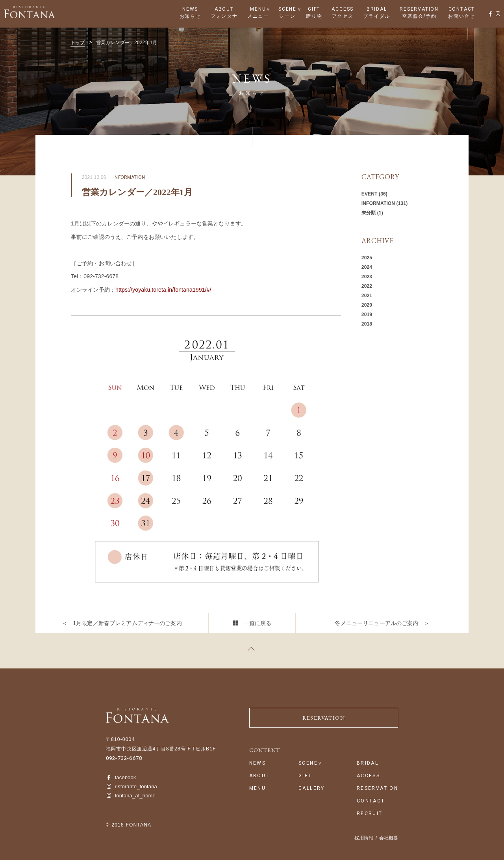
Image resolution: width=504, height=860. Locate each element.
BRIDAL (377, 9)
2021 (367, 296)
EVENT (370, 194)
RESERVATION (419, 9)
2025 (367, 258)
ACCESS (343, 9)
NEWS (190, 9)
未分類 (369, 213)
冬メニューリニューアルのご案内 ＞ (382, 623)
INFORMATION (378, 203)
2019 (367, 315)
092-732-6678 (124, 758)
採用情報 (364, 838)
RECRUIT (370, 814)
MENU (258, 9)
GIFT (314, 9)
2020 (367, 305)
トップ (78, 43)
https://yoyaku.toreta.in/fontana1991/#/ (163, 290)
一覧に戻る (258, 623)
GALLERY (312, 788)
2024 (367, 267)
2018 (367, 324)
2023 (367, 277)
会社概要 (389, 838)
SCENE (287, 9)
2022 (367, 286)
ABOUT (224, 9)
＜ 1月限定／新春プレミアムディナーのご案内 (122, 623)
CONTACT (462, 9)
